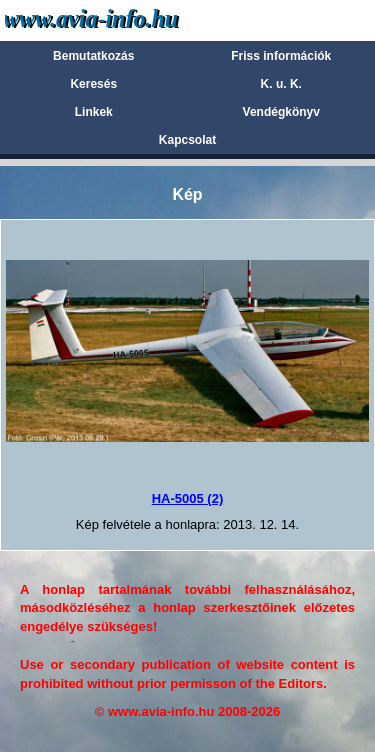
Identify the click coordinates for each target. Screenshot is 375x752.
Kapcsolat (187, 140)
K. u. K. (281, 84)
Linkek (94, 112)
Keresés (93, 84)
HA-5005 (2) (188, 498)
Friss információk (281, 56)
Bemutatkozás (93, 56)
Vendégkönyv (281, 112)
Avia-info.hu (126, 19)
